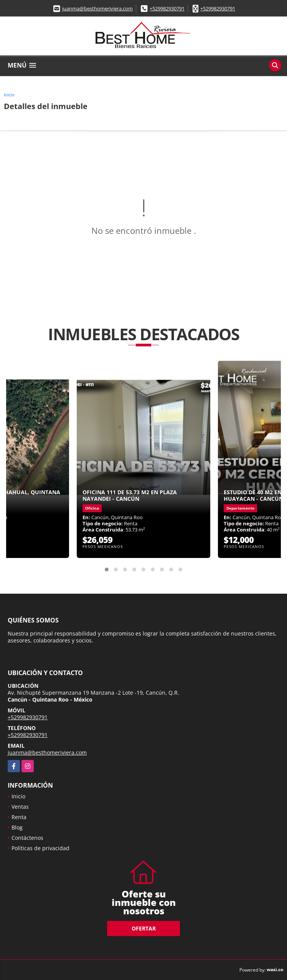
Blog (17, 827)
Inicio (9, 95)
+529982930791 (167, 8)
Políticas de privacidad (40, 848)
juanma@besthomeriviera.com (97, 8)
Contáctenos (27, 838)
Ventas (20, 807)
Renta (19, 817)
